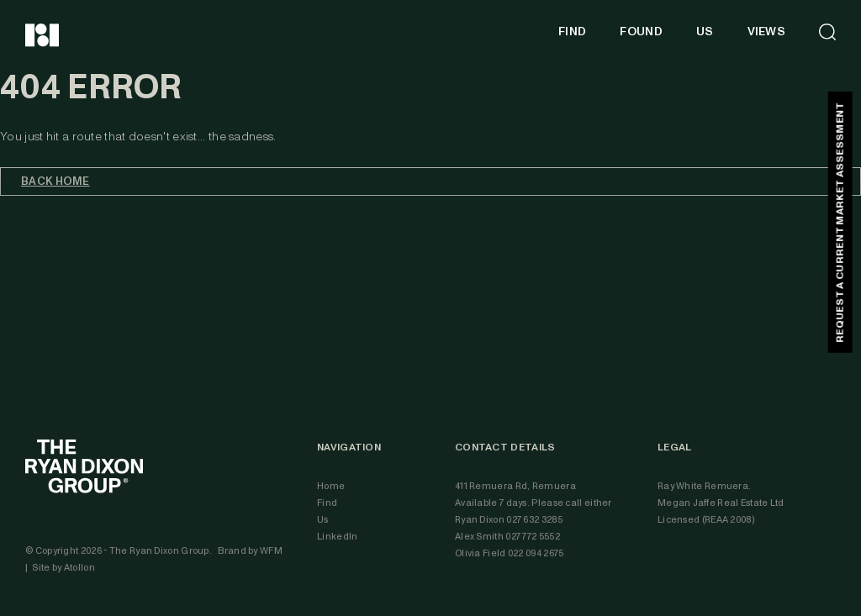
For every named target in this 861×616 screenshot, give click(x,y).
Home (331, 486)
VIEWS (767, 32)
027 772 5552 (533, 537)
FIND (572, 32)
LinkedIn (337, 537)
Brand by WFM (250, 551)
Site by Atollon (63, 568)
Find (327, 503)
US (705, 32)
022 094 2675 (536, 553)
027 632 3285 (534, 520)
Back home (55, 182)
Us (323, 520)
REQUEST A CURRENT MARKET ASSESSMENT (840, 222)
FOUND (641, 32)
